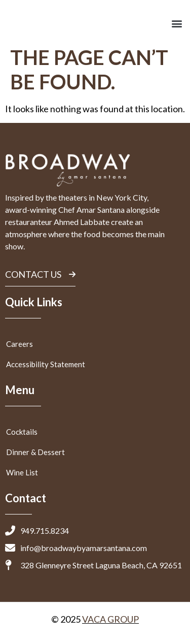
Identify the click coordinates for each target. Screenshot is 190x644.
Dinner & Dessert (35, 452)
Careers (20, 344)
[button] (177, 23)
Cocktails (22, 432)
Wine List (22, 472)
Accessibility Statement (46, 364)
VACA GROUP (110, 619)
